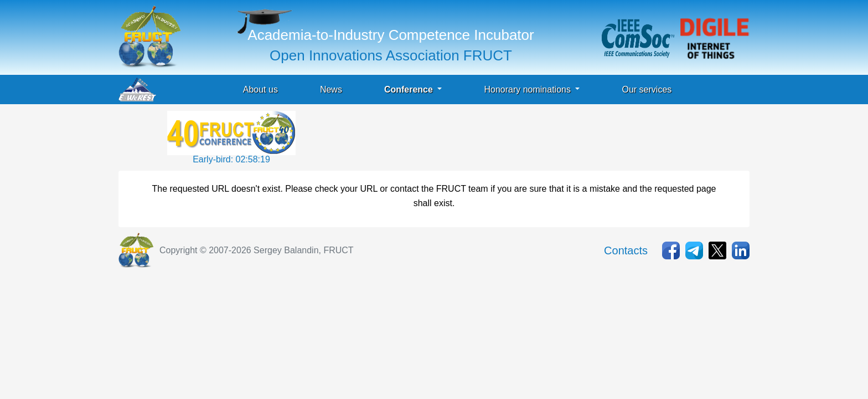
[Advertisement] (499, 136)
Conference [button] (410, 89)
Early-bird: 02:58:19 (231, 159)
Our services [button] (647, 89)
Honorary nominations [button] (528, 89)
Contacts (626, 250)
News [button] (331, 89)
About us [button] (260, 89)
